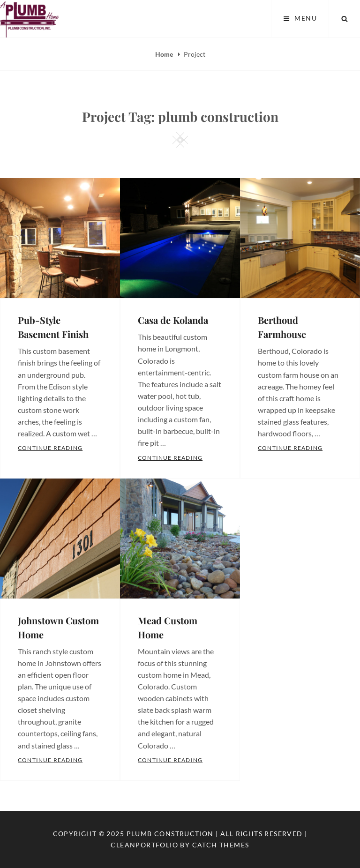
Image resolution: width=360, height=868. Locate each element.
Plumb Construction (170, 834)
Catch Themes (221, 845)
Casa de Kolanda (173, 320)
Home (165, 54)
